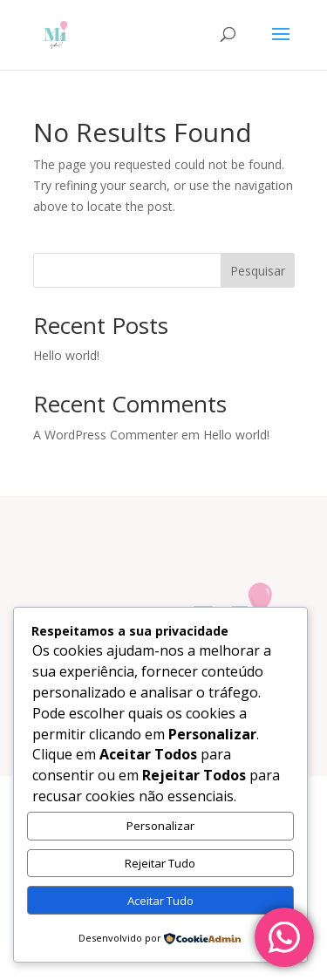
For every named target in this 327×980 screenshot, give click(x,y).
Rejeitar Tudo (160, 863)
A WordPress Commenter (106, 435)
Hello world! (66, 355)
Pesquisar (258, 271)
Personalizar (160, 826)
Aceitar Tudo (160, 901)
